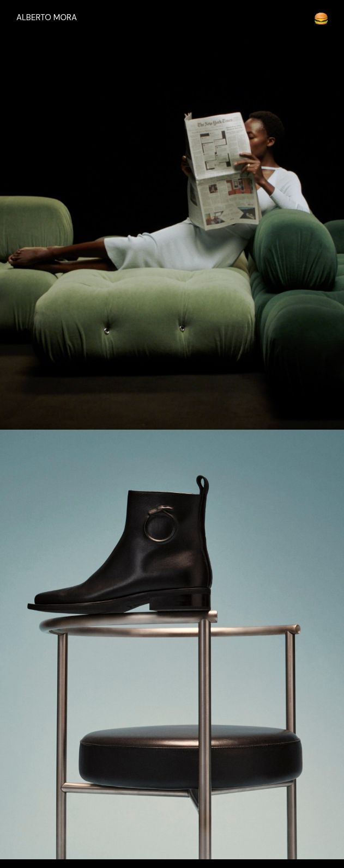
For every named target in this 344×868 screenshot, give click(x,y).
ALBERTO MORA (47, 18)
